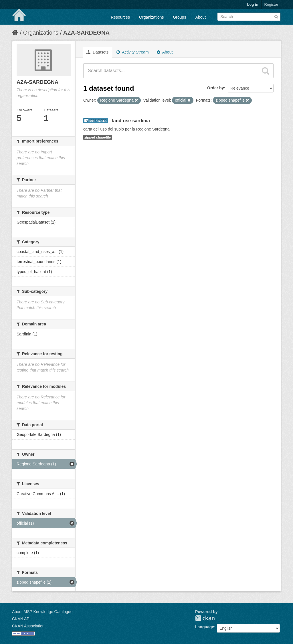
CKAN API (21, 619)
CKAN (205, 618)
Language (205, 627)
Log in (253, 4)
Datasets (97, 52)
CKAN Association (28, 626)
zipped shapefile (98, 137)
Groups (179, 17)
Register (271, 4)
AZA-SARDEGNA (86, 33)
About (200, 17)
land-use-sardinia (131, 121)
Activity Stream (132, 52)
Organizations (151, 17)
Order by (215, 88)
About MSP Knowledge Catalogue (42, 612)
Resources (120, 17)
